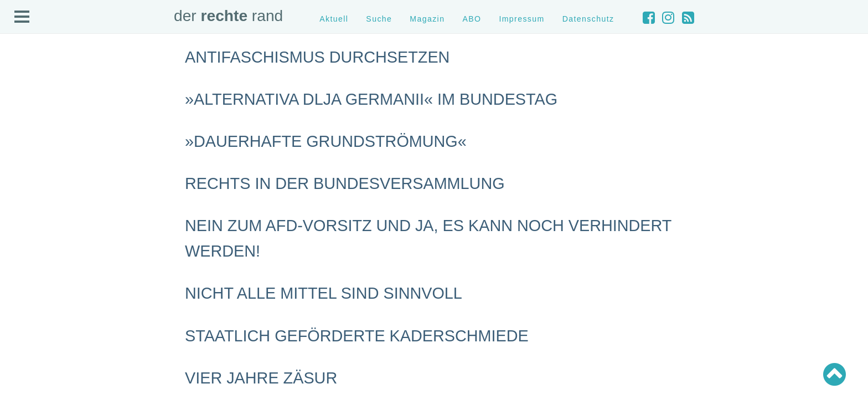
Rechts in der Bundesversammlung (345, 183)
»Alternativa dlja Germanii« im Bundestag (371, 99)
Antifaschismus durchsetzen (317, 57)
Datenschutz (588, 19)
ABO (472, 19)
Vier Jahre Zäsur (261, 378)
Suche (379, 19)
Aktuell (334, 19)
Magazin (427, 19)
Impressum (521, 19)
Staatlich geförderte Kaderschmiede (357, 336)
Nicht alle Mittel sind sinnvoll (324, 293)
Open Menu (22, 17)
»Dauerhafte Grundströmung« (326, 141)
